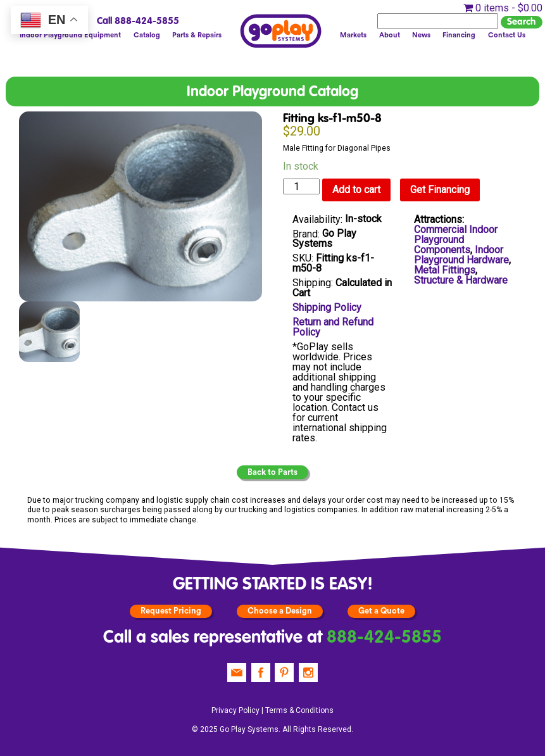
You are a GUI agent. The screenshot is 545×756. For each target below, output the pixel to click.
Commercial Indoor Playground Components (456, 240)
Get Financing (440, 190)
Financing (459, 35)
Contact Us (507, 35)
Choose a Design (280, 611)
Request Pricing (171, 611)
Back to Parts (272, 472)
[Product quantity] (301, 186)
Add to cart (356, 190)
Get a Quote (381, 611)
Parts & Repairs (197, 35)
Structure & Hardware (461, 280)
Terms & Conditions (299, 710)
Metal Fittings (445, 270)
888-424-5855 (384, 638)
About (390, 35)
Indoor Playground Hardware (461, 255)
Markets (353, 35)
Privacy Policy (235, 710)
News (421, 35)
